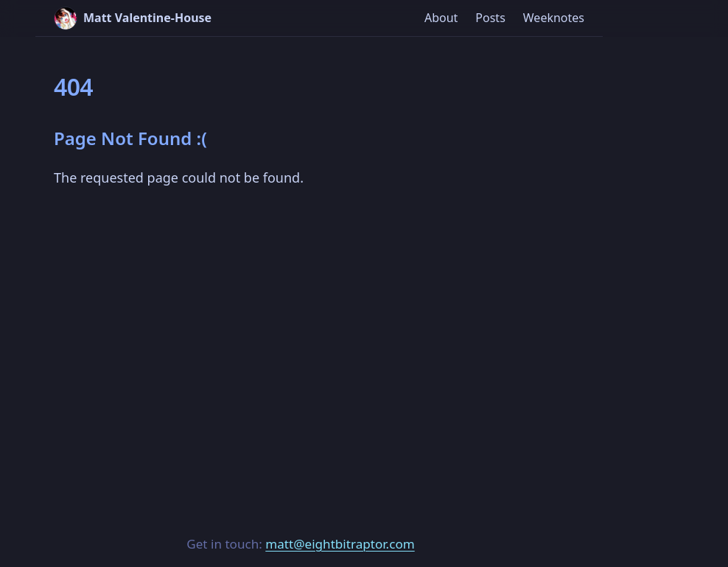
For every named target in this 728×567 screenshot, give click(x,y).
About (441, 18)
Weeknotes (554, 18)
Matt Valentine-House (133, 18)
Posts (490, 18)
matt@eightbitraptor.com (340, 544)
